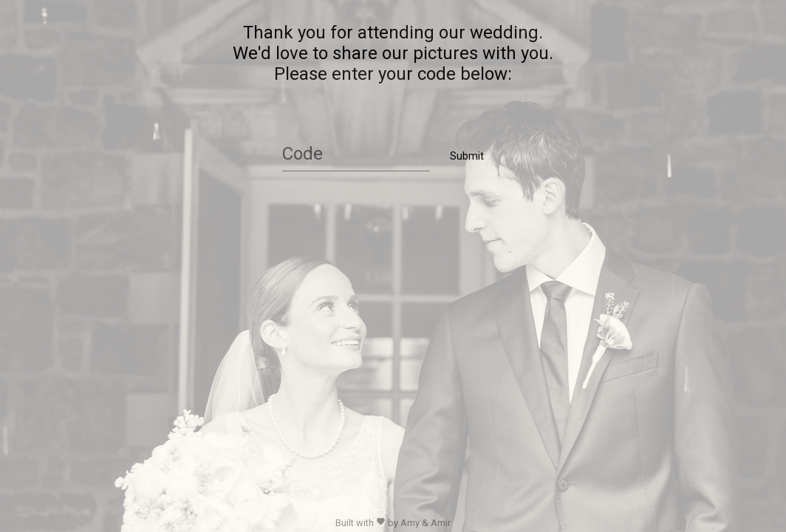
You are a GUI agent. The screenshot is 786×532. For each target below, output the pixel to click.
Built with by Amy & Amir (393, 523)
